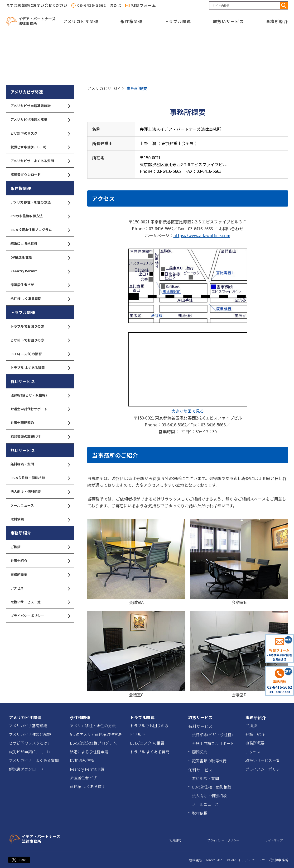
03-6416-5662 (92, 5)
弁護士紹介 (40, 561)
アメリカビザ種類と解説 (40, 120)
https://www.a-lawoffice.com (202, 235)
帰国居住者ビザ (40, 285)
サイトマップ (274, 840)
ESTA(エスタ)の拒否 (40, 354)
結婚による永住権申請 (89, 752)
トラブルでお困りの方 (40, 326)
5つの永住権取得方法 (40, 216)
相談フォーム (144, 5)
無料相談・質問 (40, 464)
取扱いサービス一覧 (40, 602)
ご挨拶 (40, 547)
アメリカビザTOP (104, 88)
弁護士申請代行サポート (40, 409)
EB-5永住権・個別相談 (40, 478)
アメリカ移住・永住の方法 (40, 202)
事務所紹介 (277, 21)
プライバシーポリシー (40, 616)
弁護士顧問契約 (40, 423)
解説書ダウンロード (40, 175)
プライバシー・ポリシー (223, 840)
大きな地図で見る (188, 411)
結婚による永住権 (40, 243)
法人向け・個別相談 (40, 492)
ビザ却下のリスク (40, 133)
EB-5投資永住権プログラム (40, 230)
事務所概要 (40, 574)
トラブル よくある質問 (40, 368)
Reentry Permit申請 (87, 769)
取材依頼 (40, 519)
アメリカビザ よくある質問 (40, 161)
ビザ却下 (138, 734)
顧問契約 (200, 752)
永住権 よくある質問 (40, 299)
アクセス (40, 588)
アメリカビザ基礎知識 (28, 726)
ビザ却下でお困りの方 (40, 340)
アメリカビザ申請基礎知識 (40, 106)
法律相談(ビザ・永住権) (40, 395)
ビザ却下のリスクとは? (29, 743)
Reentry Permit (40, 271)
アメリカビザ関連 (81, 21)
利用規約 (175, 840)
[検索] (284, 5)
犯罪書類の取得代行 (40, 436)
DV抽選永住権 (40, 257)
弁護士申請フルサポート (213, 743)
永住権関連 (131, 21)
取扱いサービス (229, 21)
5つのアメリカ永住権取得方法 (96, 734)
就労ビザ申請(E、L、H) (40, 147)
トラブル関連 (178, 21)
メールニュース (40, 505)
